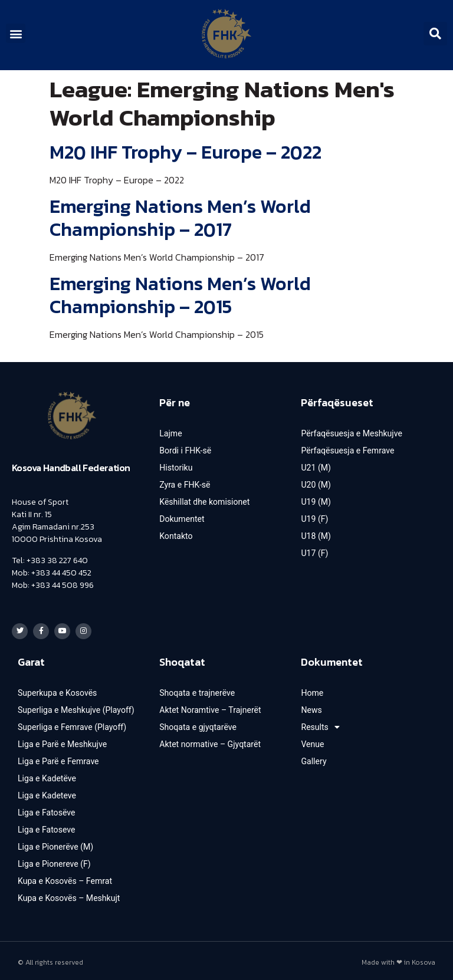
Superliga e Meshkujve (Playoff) (76, 707)
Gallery (314, 758)
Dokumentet (182, 519)
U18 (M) (316, 536)
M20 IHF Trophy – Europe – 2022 (186, 152)
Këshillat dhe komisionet (204, 502)
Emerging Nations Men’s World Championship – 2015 (180, 295)
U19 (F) (314, 519)
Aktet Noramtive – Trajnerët (210, 707)
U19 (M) (316, 502)
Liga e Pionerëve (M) (55, 844)
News (311, 707)
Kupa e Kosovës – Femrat (65, 878)
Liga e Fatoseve (46, 827)
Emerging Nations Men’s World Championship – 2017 (180, 218)
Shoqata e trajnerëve (197, 690)
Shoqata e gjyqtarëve (198, 724)
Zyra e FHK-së (185, 485)
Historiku (176, 468)
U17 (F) (314, 553)
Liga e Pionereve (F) (54, 861)
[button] (16, 33)
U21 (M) (316, 468)
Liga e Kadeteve (47, 792)
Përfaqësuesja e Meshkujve (351, 433)
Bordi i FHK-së (185, 450)
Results (320, 724)
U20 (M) (316, 485)
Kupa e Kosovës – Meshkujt (69, 895)
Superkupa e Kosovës (57, 690)
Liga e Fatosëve (46, 810)
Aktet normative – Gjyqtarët (210, 741)
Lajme (170, 433)
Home (312, 690)
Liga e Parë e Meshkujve (62, 741)
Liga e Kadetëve (47, 775)
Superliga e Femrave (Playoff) (72, 724)
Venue (312, 741)
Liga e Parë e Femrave (58, 758)
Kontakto (176, 536)
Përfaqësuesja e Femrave (347, 450)
